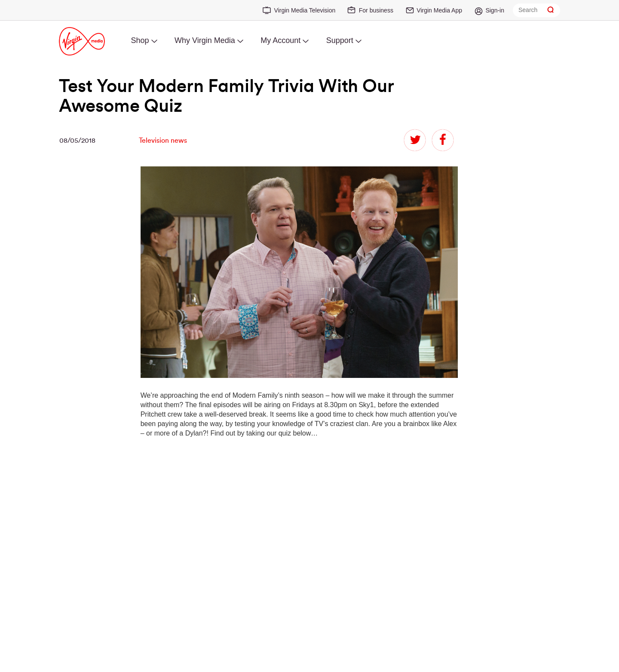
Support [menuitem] (340, 40)
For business (376, 10)
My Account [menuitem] (280, 40)
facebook (443, 140)
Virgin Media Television (305, 10)
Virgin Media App (439, 10)
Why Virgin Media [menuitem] (205, 40)
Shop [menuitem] (140, 40)
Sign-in (495, 10)
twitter (415, 140)
